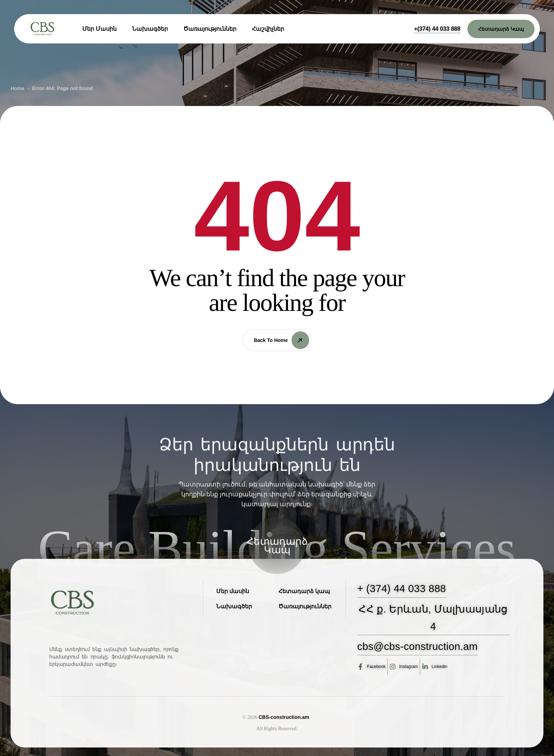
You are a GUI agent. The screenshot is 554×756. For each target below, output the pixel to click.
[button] (437, 29)
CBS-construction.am (284, 749)
